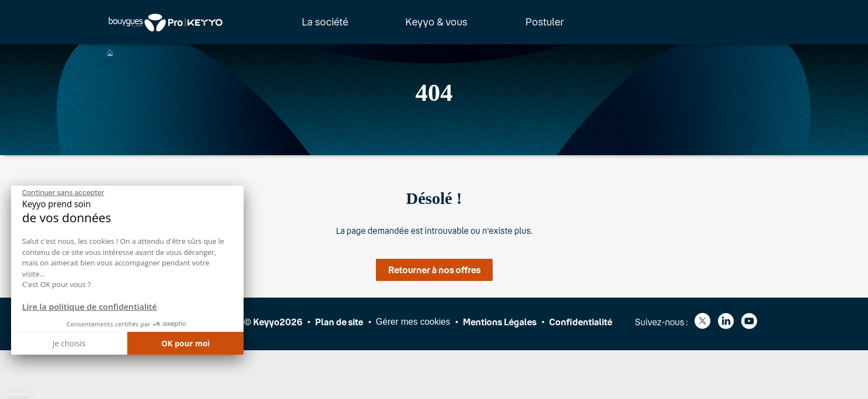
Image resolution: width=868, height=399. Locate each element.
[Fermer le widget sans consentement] (63, 193)
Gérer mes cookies (413, 322)
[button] (19, 395)
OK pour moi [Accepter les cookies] (185, 343)
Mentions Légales (500, 322)
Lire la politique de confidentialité (89, 306)
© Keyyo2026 (273, 322)
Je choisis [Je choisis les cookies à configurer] (69, 343)
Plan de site (339, 322)
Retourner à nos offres (434, 270)
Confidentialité (581, 322)
